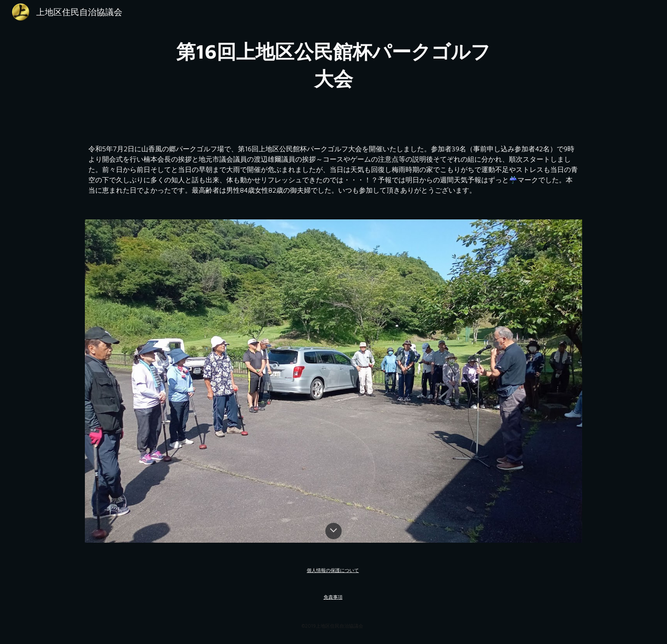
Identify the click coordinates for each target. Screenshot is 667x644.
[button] (333, 531)
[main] (333, 65)
